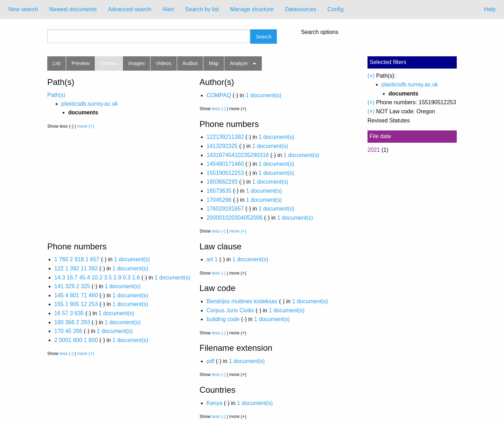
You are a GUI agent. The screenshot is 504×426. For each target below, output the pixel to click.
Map (214, 63)
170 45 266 (68, 331)
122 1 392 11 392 (76, 268)
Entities (109, 63)
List (56, 63)
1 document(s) (264, 95)
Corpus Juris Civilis (230, 310)
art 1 (212, 259)
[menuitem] (23, 9)
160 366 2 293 (72, 322)
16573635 (219, 191)
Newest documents (73, 9)
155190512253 (225, 173)
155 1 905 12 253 (76, 304)
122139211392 (225, 137)
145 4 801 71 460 (76, 295)
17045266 (219, 200)
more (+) (86, 126)
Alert (168, 9)
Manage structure (252, 9)
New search (23, 9)
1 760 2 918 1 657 (77, 259)
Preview (81, 63)
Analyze (239, 63)
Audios (190, 63)
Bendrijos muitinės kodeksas (242, 301)
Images (137, 63)
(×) (371, 76)
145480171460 (225, 164)
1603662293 (222, 182)
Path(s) (56, 95)
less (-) (219, 109)
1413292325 (222, 146)
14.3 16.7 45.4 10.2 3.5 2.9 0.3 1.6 (97, 278)
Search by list (202, 9)
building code (223, 319)
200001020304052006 (234, 218)
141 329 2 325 (72, 286)
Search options (320, 32)
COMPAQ (219, 95)
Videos (164, 63)
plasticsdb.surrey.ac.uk (90, 104)
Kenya (214, 403)
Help (490, 9)
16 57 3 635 (69, 313)
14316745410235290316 (238, 155)
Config (335, 9)
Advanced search (130, 9)
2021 (374, 150)
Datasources (301, 9)
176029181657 (225, 209)
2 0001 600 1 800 (76, 340)
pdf (210, 361)
